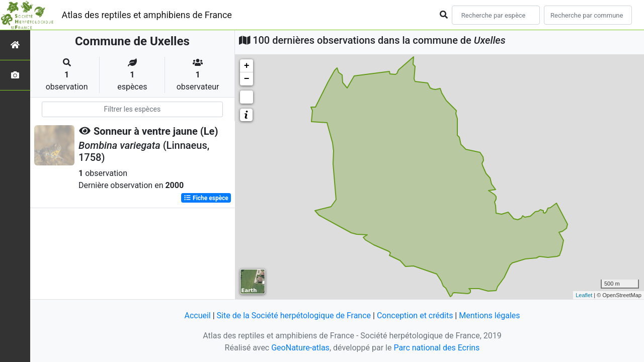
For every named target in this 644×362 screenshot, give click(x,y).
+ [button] (247, 66)
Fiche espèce (206, 198)
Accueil (197, 315)
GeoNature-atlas (300, 348)
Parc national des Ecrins (436, 348)
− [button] (247, 79)
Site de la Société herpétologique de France (294, 315)
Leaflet (584, 295)
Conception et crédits (415, 315)
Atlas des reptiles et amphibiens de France (147, 15)
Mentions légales (489, 315)
